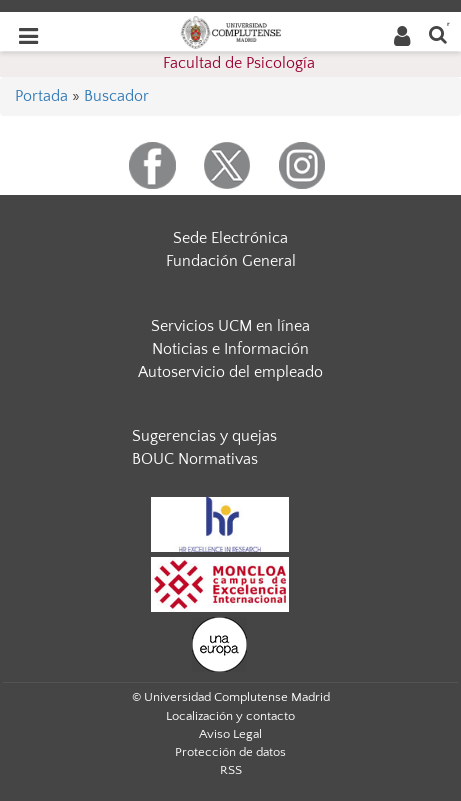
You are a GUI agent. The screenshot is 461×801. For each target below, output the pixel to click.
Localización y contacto (230, 716)
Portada (41, 96)
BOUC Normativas (195, 459)
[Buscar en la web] (438, 33)
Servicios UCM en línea (230, 326)
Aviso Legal (230, 734)
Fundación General (231, 261)
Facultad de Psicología (239, 63)
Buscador (116, 96)
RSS (231, 770)
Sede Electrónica (230, 238)
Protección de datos (230, 752)
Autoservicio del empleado (230, 372)
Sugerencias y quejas (204, 436)
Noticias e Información (230, 349)
